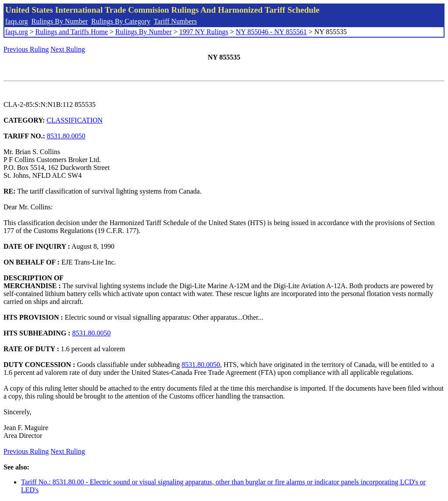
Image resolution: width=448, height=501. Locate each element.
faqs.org (17, 21)
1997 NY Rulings (204, 32)
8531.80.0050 (66, 136)
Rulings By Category (121, 21)
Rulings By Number (60, 21)
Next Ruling (68, 49)
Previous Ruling (26, 49)
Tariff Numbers (175, 21)
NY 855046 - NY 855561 (271, 32)
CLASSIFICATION (75, 120)
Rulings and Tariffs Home (72, 32)
